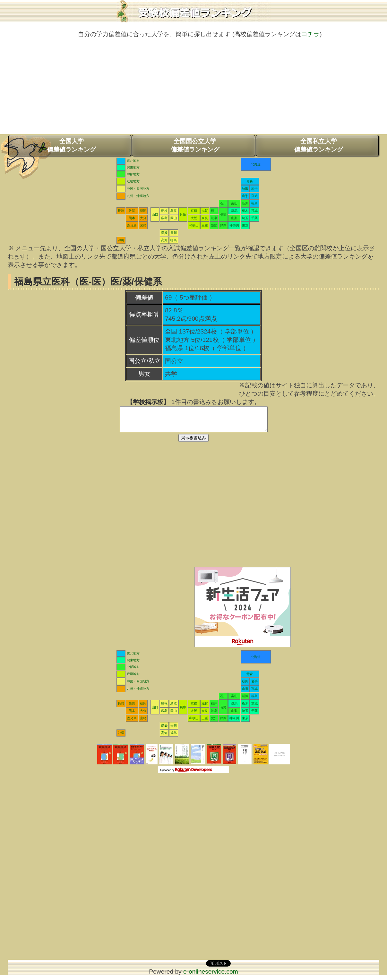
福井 (214, 211)
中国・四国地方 (138, 189)
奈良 (205, 218)
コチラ (310, 34)
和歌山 (194, 225)
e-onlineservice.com (211, 976)
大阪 (194, 218)
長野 (223, 214)
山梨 (234, 218)
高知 (164, 240)
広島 (164, 218)
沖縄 (121, 240)
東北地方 (133, 161)
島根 (164, 211)
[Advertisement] (193, 89)
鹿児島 (132, 225)
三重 (205, 225)
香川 (174, 233)
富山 (234, 203)
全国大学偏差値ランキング (72, 145)
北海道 (256, 164)
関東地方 (133, 167)
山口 (155, 214)
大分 (143, 218)
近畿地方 (133, 181)
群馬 (234, 211)
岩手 (254, 189)
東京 (245, 225)
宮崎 (143, 225)
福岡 (143, 211)
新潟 (245, 203)
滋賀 (205, 211)
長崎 (121, 211)
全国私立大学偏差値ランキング (319, 145)
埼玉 (245, 218)
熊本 (132, 218)
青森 (250, 181)
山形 (245, 196)
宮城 (254, 196)
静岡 (223, 225)
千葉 (254, 218)
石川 (223, 203)
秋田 (245, 189)
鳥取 (174, 211)
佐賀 (132, 211)
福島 (254, 203)
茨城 (254, 211)
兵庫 (183, 214)
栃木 (245, 211)
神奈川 (234, 225)
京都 (194, 211)
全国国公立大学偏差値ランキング (195, 145)
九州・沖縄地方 (138, 196)
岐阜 (214, 218)
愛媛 (164, 233)
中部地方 (133, 174)
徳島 (174, 240)
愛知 (214, 225)
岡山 (174, 218)
